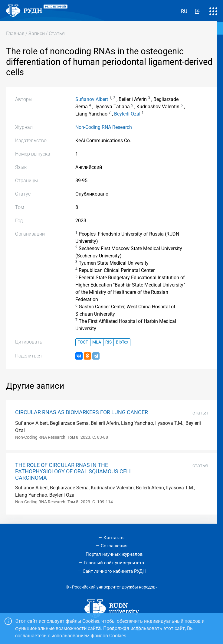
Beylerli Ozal (127, 114)
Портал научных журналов (114, 554)
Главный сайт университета (114, 563)
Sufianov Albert (92, 99)
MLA (97, 342)
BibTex (122, 342)
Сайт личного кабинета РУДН (114, 571)
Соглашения (114, 546)
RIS (108, 342)
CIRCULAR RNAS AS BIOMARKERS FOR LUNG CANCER (82, 412)
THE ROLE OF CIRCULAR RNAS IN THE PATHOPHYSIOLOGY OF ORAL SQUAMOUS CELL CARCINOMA (74, 471)
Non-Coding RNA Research (104, 127)
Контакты (114, 538)
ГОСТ (83, 342)
